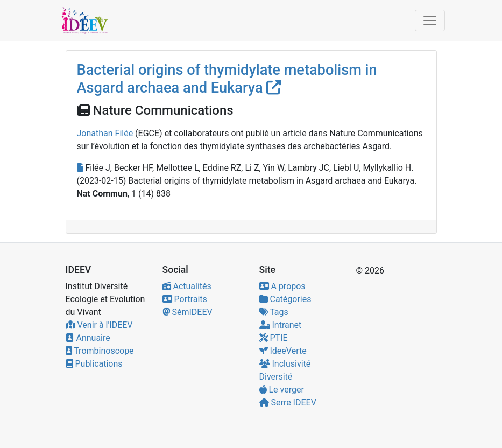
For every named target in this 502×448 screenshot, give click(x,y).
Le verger (282, 390)
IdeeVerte (283, 351)
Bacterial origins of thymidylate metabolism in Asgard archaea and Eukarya (227, 79)
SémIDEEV (188, 312)
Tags (274, 312)
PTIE (274, 338)
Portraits (185, 299)
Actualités (187, 286)
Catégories (285, 299)
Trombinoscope (100, 351)
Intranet (281, 325)
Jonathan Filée (105, 133)
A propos (282, 286)
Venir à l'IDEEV (99, 325)
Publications (94, 364)
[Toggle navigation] (430, 20)
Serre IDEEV (288, 402)
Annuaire (88, 338)
